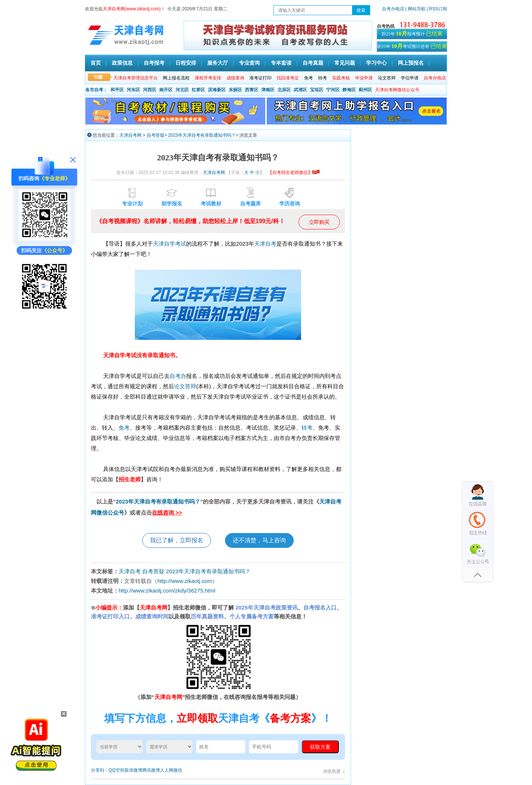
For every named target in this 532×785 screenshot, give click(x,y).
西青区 (252, 90)
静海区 (349, 90)
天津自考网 (130, 135)
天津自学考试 (170, 244)
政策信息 (122, 63)
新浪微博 (133, 770)
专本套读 (281, 63)
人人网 (167, 770)
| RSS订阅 (437, 9)
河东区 (133, 90)
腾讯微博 (151, 770)
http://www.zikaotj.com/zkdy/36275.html (167, 591)
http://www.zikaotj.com (185, 581)
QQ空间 (117, 770)
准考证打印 (260, 78)
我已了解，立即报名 (177, 540)
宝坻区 (317, 90)
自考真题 (313, 63)
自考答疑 (156, 135)
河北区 (182, 90)
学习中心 (376, 63)
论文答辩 (387, 78)
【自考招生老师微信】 (294, 173)
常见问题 (345, 63)
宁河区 (333, 90)
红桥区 (198, 90)
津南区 (268, 90)
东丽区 (235, 90)
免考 (308, 78)
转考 (323, 78)
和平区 (117, 90)
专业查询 (249, 63)
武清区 (300, 90)
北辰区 (284, 90)
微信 (178, 770)
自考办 (178, 376)
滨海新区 (217, 90)
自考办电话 (393, 9)
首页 (96, 63)
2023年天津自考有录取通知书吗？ (202, 135)
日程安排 (186, 63)
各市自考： (96, 90)
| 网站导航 (415, 9)
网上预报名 (411, 63)
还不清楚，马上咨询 (259, 540)
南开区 (166, 90)
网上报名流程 (176, 78)
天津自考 (265, 244)
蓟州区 (365, 90)
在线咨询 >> (167, 513)
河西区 (150, 90)
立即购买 (319, 222)
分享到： (100, 770)
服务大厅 (218, 63)
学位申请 (410, 78)
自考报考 (154, 63)
